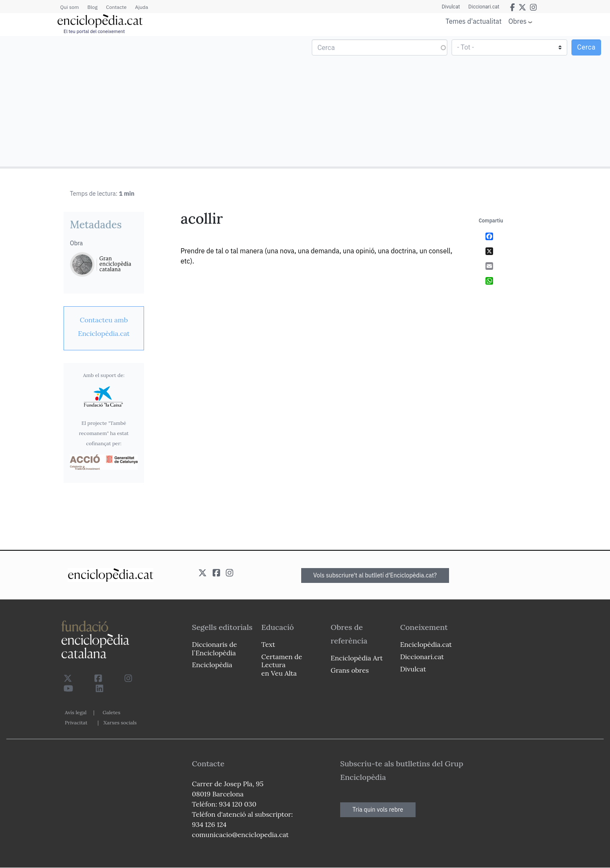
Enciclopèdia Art (357, 658)
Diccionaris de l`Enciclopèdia (214, 648)
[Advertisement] (154, 101)
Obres (517, 21)
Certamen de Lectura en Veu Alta (282, 665)
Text (268, 644)
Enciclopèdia (212, 665)
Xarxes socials (120, 722)
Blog (92, 7)
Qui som (69, 7)
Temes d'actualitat (474, 21)
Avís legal (76, 712)
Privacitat (76, 722)
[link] (104, 327)
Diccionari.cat (484, 7)
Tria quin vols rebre (378, 810)
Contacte (116, 7)
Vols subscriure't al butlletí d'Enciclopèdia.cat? (375, 575)
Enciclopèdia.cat (426, 644)
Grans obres (350, 670)
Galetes (111, 712)
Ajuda (142, 7)
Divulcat (451, 7)
